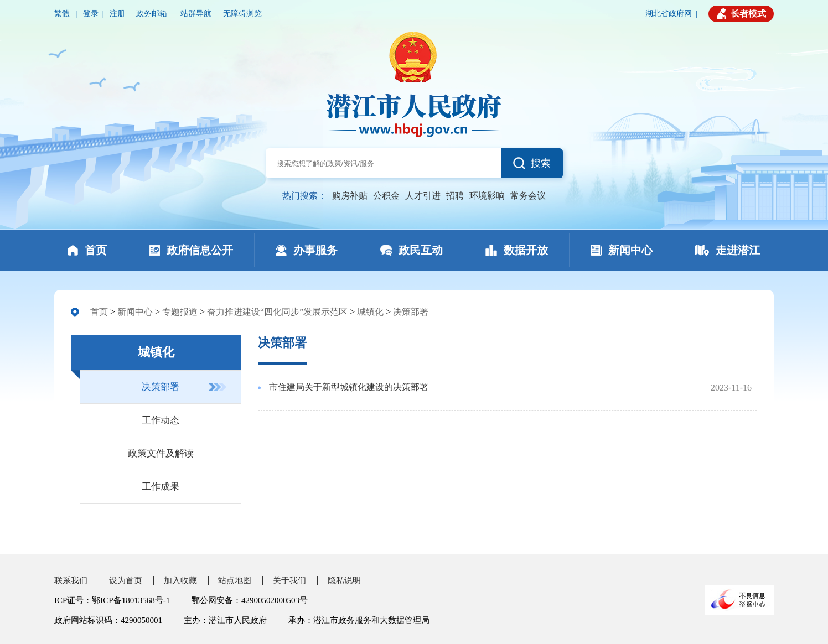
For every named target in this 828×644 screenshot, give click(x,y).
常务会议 (528, 196)
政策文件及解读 (161, 453)
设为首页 (126, 580)
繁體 (63, 14)
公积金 (386, 196)
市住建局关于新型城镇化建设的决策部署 (349, 387)
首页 (99, 312)
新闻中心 (135, 312)
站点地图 (235, 580)
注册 (117, 14)
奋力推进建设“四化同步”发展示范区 (277, 312)
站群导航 (196, 14)
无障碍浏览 (242, 14)
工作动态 (161, 420)
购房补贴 (350, 196)
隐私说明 (344, 580)
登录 (91, 14)
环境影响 (487, 196)
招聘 (455, 196)
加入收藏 (180, 580)
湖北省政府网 (669, 14)
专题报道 (180, 312)
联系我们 (71, 580)
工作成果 (161, 487)
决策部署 (411, 312)
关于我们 (289, 580)
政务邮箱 (153, 14)
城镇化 (370, 312)
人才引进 (423, 196)
